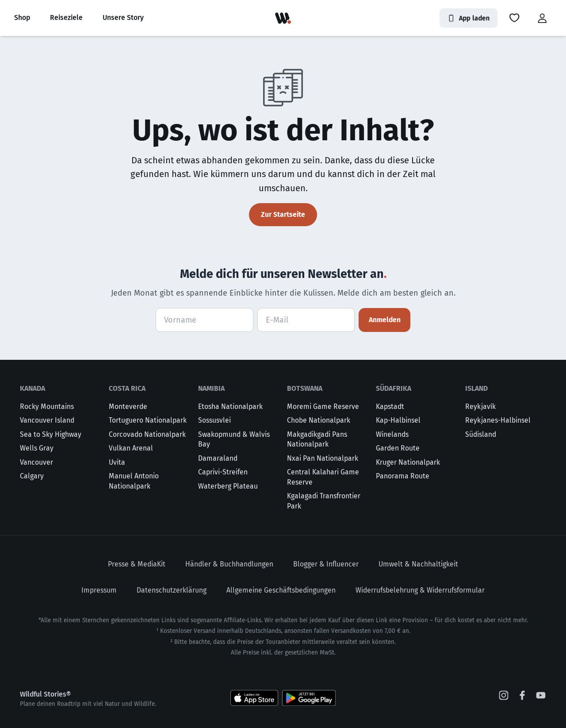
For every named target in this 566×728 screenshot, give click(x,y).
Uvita (117, 462)
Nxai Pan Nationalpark (323, 458)
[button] (514, 18)
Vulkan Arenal (131, 448)
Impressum (99, 590)
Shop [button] (22, 17)
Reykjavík (480, 406)
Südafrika (394, 388)
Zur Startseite (283, 214)
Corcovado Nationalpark (147, 434)
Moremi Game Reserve (323, 406)
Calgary (32, 476)
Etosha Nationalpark (230, 406)
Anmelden (385, 320)
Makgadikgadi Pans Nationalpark (317, 439)
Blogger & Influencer (326, 564)
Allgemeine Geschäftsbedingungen (281, 590)
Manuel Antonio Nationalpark (134, 481)
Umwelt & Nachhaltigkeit (418, 564)
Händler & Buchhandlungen (229, 564)
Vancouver (36, 462)
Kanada (33, 388)
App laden (468, 18)
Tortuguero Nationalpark (148, 420)
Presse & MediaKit (137, 564)
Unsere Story (123, 17)
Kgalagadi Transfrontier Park (324, 501)
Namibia (211, 388)
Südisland (481, 434)
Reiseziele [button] (66, 17)
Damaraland (218, 458)
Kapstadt (390, 406)
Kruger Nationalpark (408, 462)
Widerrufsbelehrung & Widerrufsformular (420, 590)
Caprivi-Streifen (223, 472)
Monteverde (128, 406)
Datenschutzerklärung (172, 590)
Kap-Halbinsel (398, 420)
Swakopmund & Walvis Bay (234, 439)
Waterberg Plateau (228, 486)
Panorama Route (403, 476)
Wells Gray (37, 448)
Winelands (392, 434)
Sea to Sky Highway (51, 434)
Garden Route (398, 448)
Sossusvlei (214, 420)
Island (476, 388)
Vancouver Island (47, 420)
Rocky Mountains (47, 406)
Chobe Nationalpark (319, 420)
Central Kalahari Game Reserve (323, 477)
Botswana (305, 388)
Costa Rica (127, 388)
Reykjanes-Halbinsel (498, 420)
